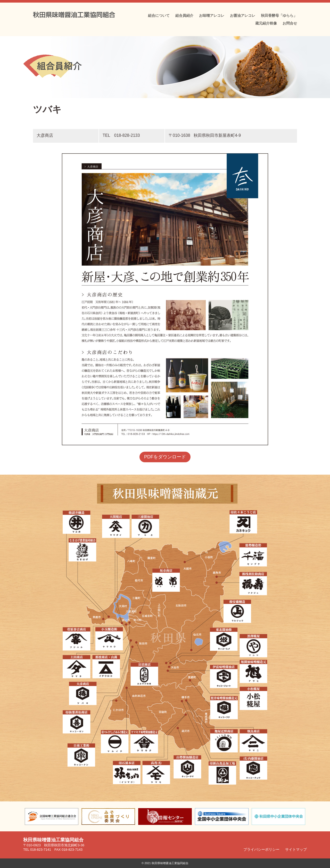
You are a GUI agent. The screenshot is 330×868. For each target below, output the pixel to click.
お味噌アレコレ (212, 16)
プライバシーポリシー (261, 849)
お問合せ (290, 23)
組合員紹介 (184, 16)
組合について (159, 16)
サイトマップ (296, 849)
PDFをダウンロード (165, 457)
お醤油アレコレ (243, 16)
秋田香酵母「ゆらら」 (279, 16)
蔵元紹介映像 (266, 23)
